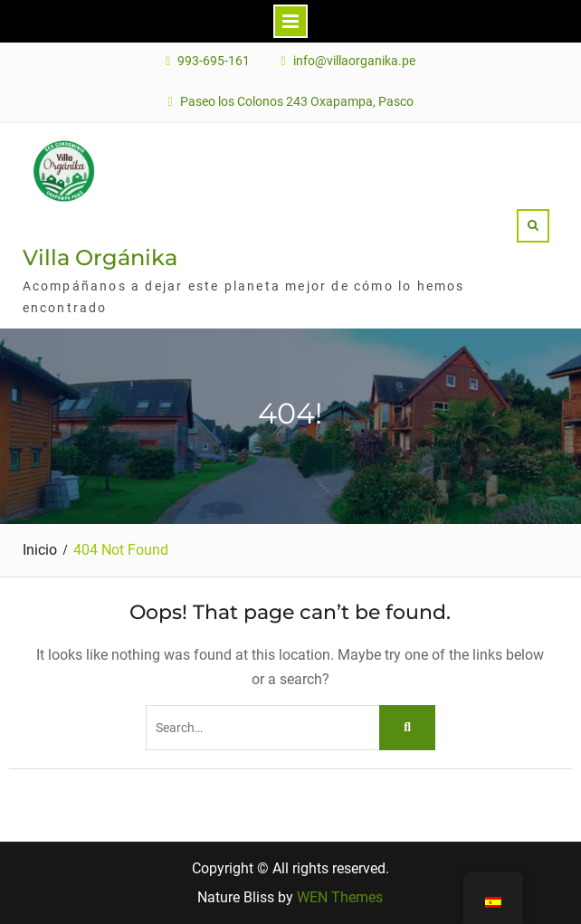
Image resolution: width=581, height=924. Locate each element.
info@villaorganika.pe (354, 61)
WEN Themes (340, 897)
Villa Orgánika (100, 257)
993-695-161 (214, 61)
